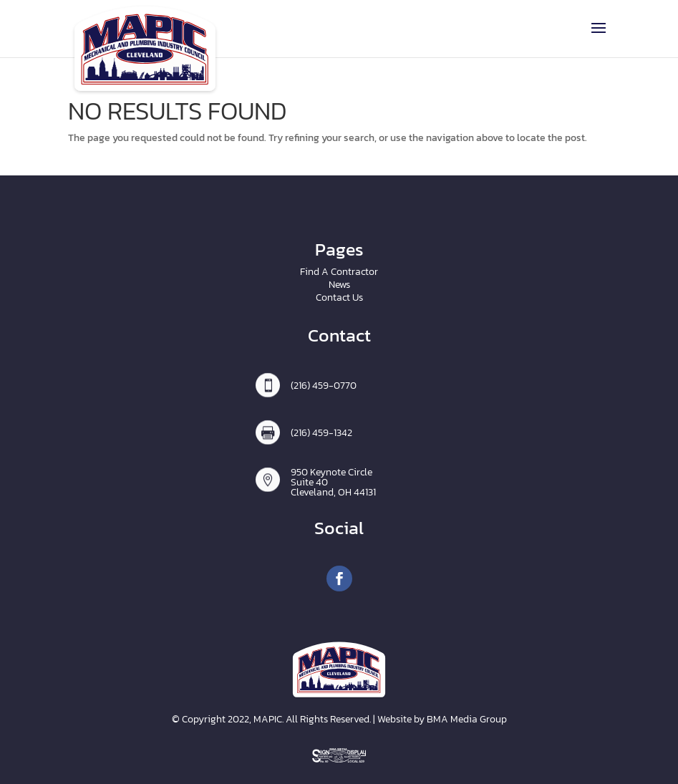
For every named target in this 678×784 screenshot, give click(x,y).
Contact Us (339, 297)
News (339, 285)
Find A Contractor (339, 272)
